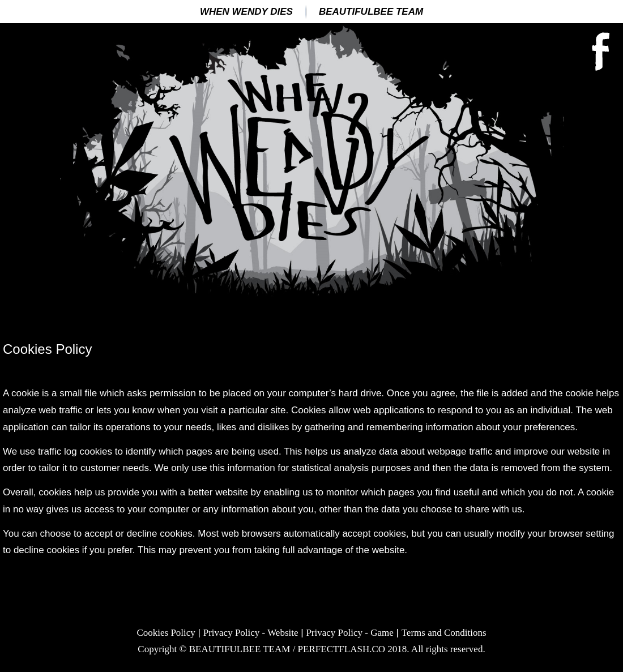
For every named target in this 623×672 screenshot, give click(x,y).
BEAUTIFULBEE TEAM (371, 12)
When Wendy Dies (246, 12)
